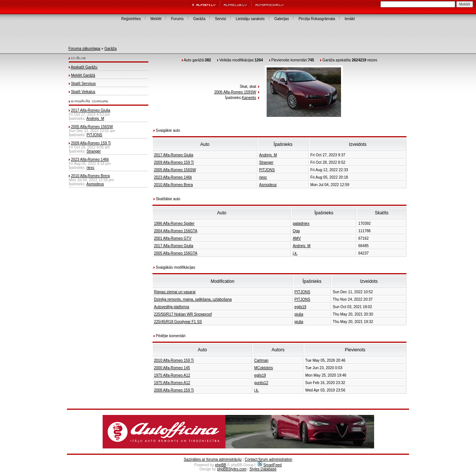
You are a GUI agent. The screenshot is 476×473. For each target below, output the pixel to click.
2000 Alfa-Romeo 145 (172, 368)
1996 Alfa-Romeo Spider (174, 223)
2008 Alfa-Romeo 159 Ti (174, 390)
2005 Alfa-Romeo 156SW (92, 127)
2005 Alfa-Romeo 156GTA (176, 253)
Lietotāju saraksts (250, 19)
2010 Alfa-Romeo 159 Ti (174, 360)
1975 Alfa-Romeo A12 (172, 375)
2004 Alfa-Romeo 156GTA (176, 231)
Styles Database (263, 469)
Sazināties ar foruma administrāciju (213, 459)
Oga (296, 231)
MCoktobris (263, 368)
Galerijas (281, 19)
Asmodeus (95, 184)
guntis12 (261, 383)
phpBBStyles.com (232, 469)
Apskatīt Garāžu (84, 67)
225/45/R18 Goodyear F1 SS (178, 322)
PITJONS (94, 135)
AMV (297, 238)
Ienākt (350, 19)
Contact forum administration (268, 459)
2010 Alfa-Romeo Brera (91, 176)
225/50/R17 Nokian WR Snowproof (183, 314)
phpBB (221, 465)
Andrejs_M (95, 119)
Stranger (94, 151)
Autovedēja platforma (172, 307)
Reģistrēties (131, 19)
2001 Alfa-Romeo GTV (173, 238)
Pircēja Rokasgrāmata (317, 19)
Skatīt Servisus (83, 84)
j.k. (295, 253)
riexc (91, 168)
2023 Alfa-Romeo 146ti (90, 159)
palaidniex (301, 223)
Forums (177, 19)
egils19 (300, 307)
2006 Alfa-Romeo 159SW (235, 92)
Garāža (199, 19)
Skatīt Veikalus (83, 92)
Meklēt (156, 19)
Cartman (261, 360)
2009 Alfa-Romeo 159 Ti (91, 143)
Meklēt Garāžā (83, 75)
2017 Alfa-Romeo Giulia (91, 110)
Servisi (221, 19)
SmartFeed (270, 465)
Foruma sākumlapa (84, 49)
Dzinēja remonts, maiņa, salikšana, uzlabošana (193, 299)
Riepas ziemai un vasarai (175, 292)
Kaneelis (249, 98)
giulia (299, 314)
